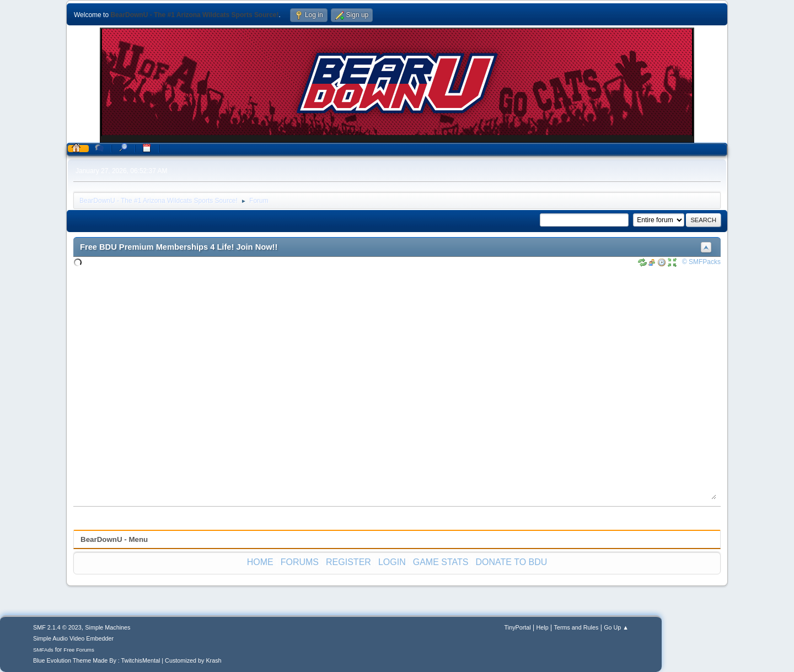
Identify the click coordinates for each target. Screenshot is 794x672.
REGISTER (348, 562)
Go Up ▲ (616, 627)
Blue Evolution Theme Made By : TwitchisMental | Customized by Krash (127, 660)
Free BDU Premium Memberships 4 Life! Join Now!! (179, 247)
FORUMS (300, 562)
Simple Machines (108, 627)
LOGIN (392, 562)
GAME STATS (441, 562)
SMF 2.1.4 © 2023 (57, 627)
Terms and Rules (576, 627)
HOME (260, 562)
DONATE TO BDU (512, 562)
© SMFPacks (701, 262)
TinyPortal (518, 627)
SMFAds (43, 650)
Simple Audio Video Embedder (73, 638)
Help (543, 627)
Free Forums (79, 650)
